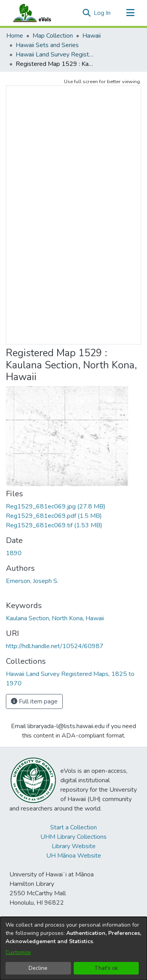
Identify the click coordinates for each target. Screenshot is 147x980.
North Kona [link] (67, 618)
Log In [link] (103, 13)
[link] (56, 506)
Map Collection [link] (53, 36)
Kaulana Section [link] (27, 618)
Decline (38, 968)
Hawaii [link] (92, 36)
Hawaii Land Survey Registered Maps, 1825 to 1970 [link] (55, 55)
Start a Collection (73, 827)
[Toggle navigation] (130, 13)
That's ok (106, 968)
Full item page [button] (34, 701)
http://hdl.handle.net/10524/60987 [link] (55, 646)
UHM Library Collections (73, 837)
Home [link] (15, 36)
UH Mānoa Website (74, 856)
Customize (18, 952)
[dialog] (73, 948)
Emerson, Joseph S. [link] (32, 581)
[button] (86, 13)
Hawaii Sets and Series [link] (47, 45)
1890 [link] (14, 553)
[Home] (40, 13)
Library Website (74, 846)
